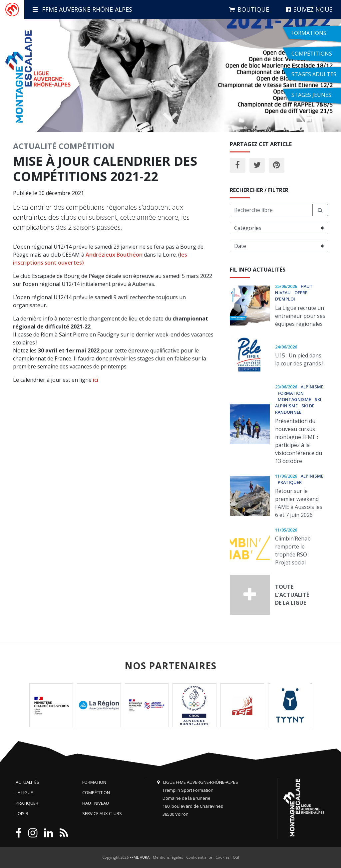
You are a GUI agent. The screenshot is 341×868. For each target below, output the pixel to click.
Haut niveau (96, 803)
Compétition (87, 146)
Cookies (222, 857)
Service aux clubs (102, 813)
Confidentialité (199, 857)
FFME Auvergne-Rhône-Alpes (82, 9)
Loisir (22, 813)
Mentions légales (168, 857)
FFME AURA (140, 857)
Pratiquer (27, 803)
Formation (94, 782)
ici (96, 380)
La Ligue (24, 792)
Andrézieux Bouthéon (114, 255)
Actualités (27, 782)
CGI (236, 857)
